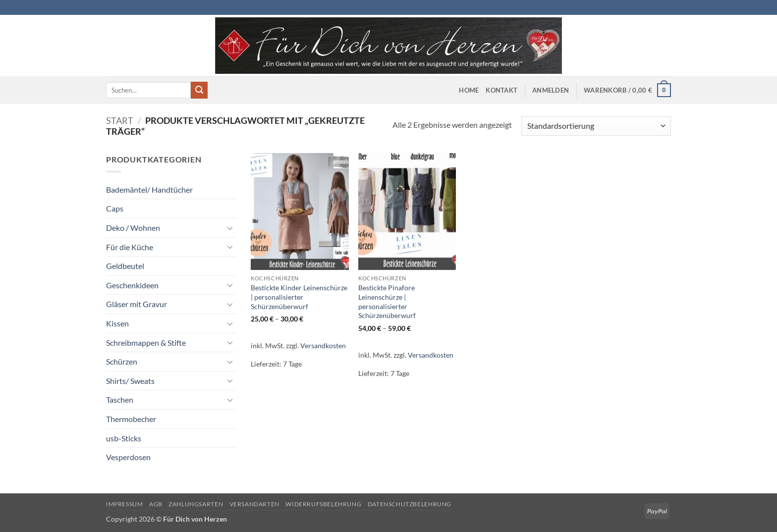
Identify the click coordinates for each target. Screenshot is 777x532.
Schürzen (122, 361)
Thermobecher (131, 419)
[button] (551, 90)
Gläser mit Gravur (137, 304)
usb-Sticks (124, 438)
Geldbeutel (125, 266)
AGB (156, 504)
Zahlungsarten (196, 504)
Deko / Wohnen (133, 228)
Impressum (125, 504)
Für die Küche (130, 247)
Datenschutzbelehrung (410, 504)
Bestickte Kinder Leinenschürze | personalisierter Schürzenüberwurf (299, 297)
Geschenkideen (132, 285)
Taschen (120, 399)
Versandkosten (323, 346)
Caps (115, 208)
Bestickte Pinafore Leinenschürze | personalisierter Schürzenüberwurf (387, 301)
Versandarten (254, 504)
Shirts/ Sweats (130, 381)
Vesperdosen (128, 457)
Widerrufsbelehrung (323, 504)
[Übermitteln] (199, 90)
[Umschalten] (230, 228)
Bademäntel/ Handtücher (149, 189)
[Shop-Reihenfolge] (596, 126)
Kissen (117, 323)
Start (120, 120)
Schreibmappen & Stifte (146, 343)
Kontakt (501, 90)
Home (469, 90)
